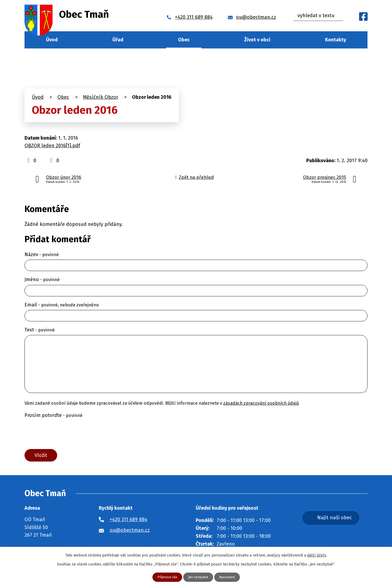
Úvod (52, 40)
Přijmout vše (165, 577)
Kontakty (336, 40)
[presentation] (66, 434)
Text (40, 330)
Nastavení (229, 577)
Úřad (118, 40)
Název (42, 254)
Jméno (42, 279)
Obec (184, 40)
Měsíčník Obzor (101, 97)
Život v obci (257, 40)
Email (62, 305)
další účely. (317, 555)
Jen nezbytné (198, 577)
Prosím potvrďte (53, 415)
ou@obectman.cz (130, 531)
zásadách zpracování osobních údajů (261, 403)
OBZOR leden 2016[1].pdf (52, 146)
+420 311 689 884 (128, 521)
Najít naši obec (341, 520)
